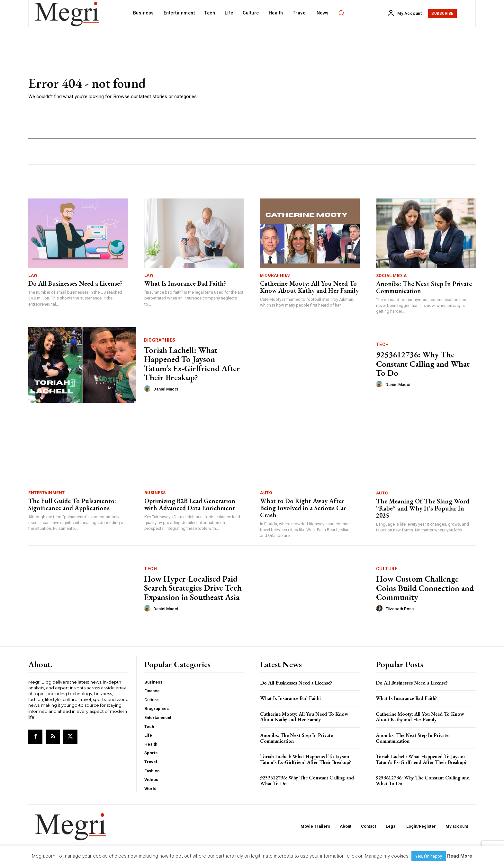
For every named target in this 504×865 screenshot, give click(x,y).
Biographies (275, 275)
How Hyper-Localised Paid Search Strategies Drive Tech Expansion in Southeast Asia (193, 588)
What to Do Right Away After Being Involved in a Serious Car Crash (303, 508)
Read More (460, 856)
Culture (387, 569)
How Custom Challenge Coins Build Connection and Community (425, 588)
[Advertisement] (345, 88)
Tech (382, 345)
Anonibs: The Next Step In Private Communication (424, 287)
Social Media (392, 276)
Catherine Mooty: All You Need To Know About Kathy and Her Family (309, 287)
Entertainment (47, 493)
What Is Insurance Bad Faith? (185, 283)
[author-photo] (148, 389)
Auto (266, 493)
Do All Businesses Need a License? (75, 283)
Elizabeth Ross (400, 609)
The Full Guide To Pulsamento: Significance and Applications (72, 504)
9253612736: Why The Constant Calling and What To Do (423, 364)
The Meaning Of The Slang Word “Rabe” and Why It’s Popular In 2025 (423, 508)
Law (33, 275)
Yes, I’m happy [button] (429, 856)
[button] (341, 13)
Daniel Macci (166, 389)
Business (155, 493)
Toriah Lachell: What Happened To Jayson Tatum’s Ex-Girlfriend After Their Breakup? (192, 364)
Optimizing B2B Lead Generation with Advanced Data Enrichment (190, 504)
